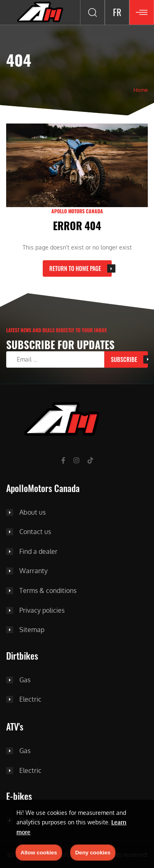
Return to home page (75, 268)
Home (141, 90)
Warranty (33, 571)
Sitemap (32, 630)
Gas (25, 680)
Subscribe (124, 359)
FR (117, 12)
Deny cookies (93, 853)
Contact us (35, 532)
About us (32, 513)
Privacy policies (42, 611)
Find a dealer (38, 552)
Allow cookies (39, 853)
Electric (30, 700)
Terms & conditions (48, 591)
